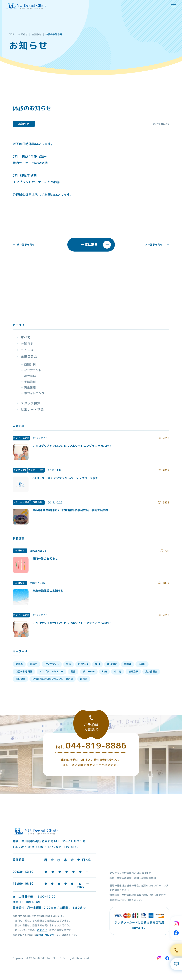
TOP (12, 34)
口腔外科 (30, 364)
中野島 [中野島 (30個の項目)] (128, 664)
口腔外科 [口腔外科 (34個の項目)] (83, 664)
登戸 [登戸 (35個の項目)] (69, 664)
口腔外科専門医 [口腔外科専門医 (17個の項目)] (24, 671)
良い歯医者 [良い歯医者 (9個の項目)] (151, 671)
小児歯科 (30, 376)
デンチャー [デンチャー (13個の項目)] (89, 671)
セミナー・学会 (32, 410)
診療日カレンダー (47, 935)
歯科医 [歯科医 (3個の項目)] (84, 679)
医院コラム (29, 356)
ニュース (27, 350)
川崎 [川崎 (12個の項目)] (104, 671)
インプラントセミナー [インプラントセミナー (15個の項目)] (51, 671)
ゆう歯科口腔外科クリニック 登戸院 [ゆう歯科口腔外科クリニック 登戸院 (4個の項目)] (53, 679)
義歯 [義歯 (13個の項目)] (73, 671)
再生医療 (30, 387)
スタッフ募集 (31, 403)
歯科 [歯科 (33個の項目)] (97, 664)
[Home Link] (26, 6)
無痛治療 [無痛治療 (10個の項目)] (133, 671)
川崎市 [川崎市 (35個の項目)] (34, 664)
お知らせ (23, 34)
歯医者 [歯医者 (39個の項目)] (19, 664)
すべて (26, 337)
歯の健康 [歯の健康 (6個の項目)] (20, 679)
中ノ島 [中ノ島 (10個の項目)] (118, 671)
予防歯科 (30, 382)
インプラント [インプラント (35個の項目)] (52, 664)
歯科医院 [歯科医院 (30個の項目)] (112, 664)
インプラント (33, 370)
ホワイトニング (34, 393)
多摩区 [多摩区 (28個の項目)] (142, 664)
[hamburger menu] (173, 6)
